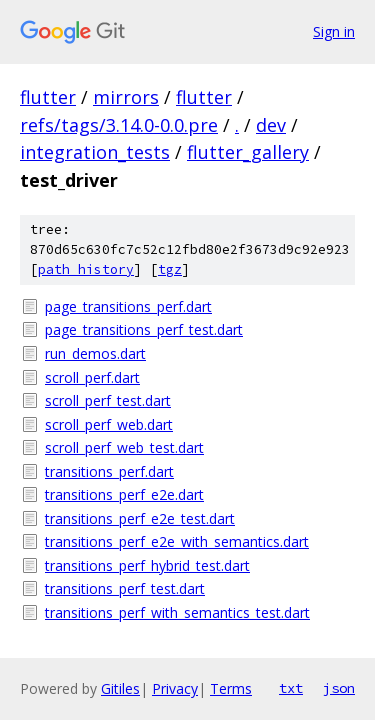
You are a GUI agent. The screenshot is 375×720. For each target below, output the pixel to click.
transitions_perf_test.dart (125, 588)
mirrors (126, 97)
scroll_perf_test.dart (108, 400)
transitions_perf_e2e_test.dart (140, 518)
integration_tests (95, 152)
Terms (231, 688)
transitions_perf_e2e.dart (124, 494)
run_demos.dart (95, 353)
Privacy (175, 688)
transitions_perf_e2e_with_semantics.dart (177, 541)
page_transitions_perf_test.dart (144, 329)
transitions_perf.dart (109, 471)
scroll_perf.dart (92, 377)
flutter (48, 97)
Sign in (334, 31)
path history (86, 269)
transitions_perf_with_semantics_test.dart (177, 612)
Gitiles (120, 688)
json (339, 688)
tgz (170, 269)
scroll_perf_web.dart (109, 424)
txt (291, 688)
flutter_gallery (248, 152)
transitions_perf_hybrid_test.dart (147, 565)
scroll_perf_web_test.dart (124, 447)
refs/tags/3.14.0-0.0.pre (119, 125)
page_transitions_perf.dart (128, 306)
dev (271, 125)
